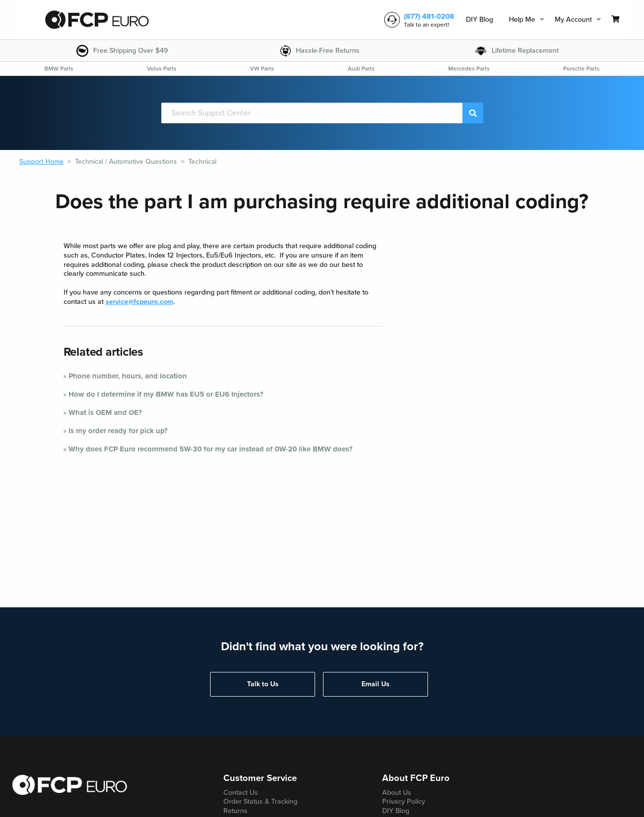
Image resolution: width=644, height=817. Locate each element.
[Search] (312, 113)
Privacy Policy (404, 801)
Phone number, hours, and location (128, 376)
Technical (202, 162)
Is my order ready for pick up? (118, 431)
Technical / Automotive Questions (126, 162)
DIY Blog (480, 19)
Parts (59, 69)
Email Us (376, 684)
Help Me (522, 19)
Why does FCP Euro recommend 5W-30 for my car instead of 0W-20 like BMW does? (211, 449)
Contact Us (241, 793)
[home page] (97, 20)
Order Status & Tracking (260, 801)
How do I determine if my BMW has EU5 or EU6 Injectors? (166, 394)
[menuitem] (480, 20)
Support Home (41, 162)
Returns (235, 811)
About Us (397, 793)
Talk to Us (263, 684)
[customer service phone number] (417, 20)
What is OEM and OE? (105, 412)
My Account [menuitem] (573, 19)
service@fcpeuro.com (139, 302)
